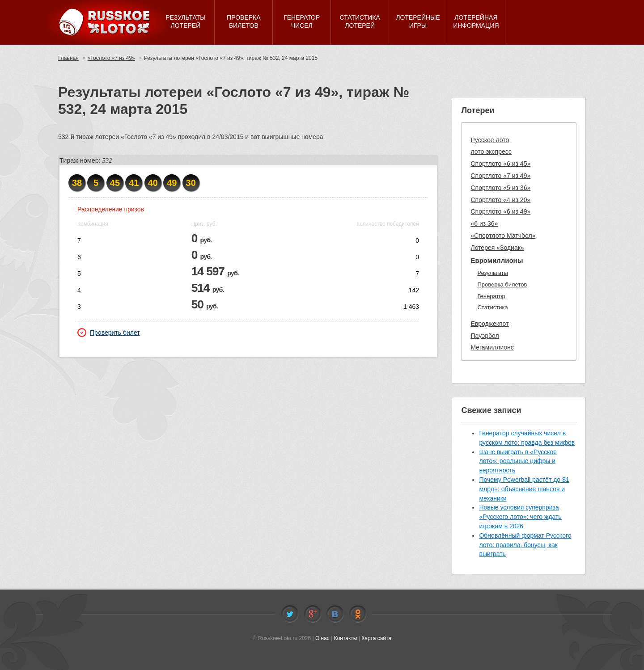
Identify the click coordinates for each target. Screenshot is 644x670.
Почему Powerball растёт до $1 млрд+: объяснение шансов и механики (524, 489)
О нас (322, 638)
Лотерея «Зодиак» (497, 248)
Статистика (492, 307)
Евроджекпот (489, 324)
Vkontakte (335, 614)
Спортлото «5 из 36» (500, 188)
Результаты (492, 273)
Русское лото (490, 140)
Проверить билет (109, 333)
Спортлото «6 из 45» (500, 164)
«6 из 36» (484, 223)
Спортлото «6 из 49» (500, 211)
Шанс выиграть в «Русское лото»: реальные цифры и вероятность (518, 461)
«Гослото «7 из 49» (111, 58)
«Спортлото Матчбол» (503, 236)
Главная (68, 58)
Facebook (313, 614)
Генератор (491, 296)
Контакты (346, 638)
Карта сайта (376, 638)
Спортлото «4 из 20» (500, 200)
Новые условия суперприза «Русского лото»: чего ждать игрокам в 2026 (520, 517)
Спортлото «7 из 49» (500, 176)
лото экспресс (491, 152)
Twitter (290, 614)
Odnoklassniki (358, 614)
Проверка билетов (502, 284)
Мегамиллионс (492, 347)
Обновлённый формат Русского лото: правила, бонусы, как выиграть (525, 545)
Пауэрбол (485, 336)
